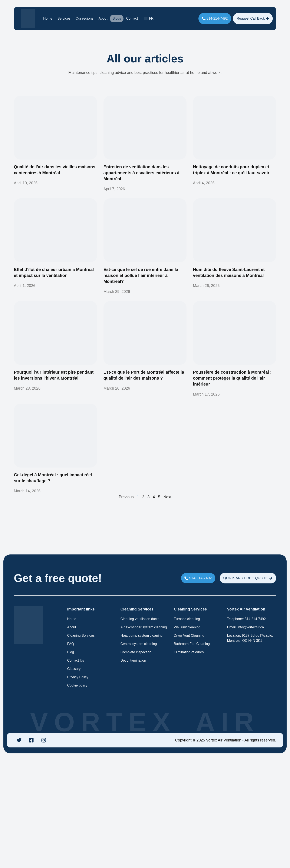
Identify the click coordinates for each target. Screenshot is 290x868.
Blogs (117, 18)
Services (64, 18)
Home (48, 18)
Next (167, 497)
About (103, 18)
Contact (132, 18)
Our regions (85, 18)
